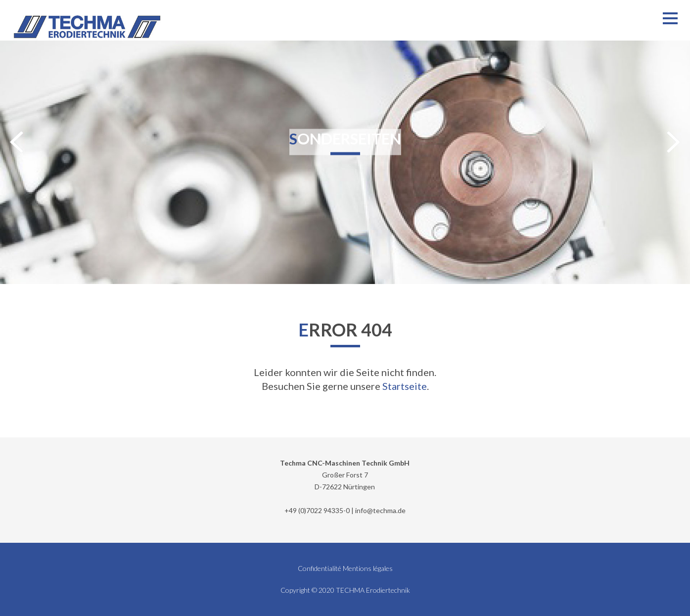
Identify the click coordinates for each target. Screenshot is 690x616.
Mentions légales (368, 568)
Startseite (405, 386)
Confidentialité (320, 568)
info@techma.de (380, 510)
